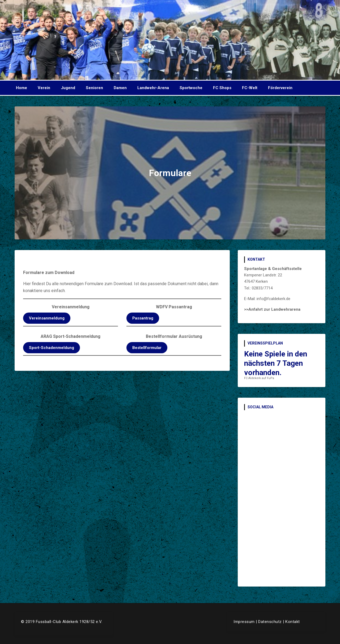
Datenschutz (270, 622)
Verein (44, 88)
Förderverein (280, 88)
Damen (120, 88)
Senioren (94, 88)
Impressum (244, 622)
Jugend (68, 88)
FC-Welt (250, 88)
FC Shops (222, 88)
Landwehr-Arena (153, 88)
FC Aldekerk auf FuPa (259, 378)
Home (22, 88)
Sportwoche (191, 88)
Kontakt (293, 622)
